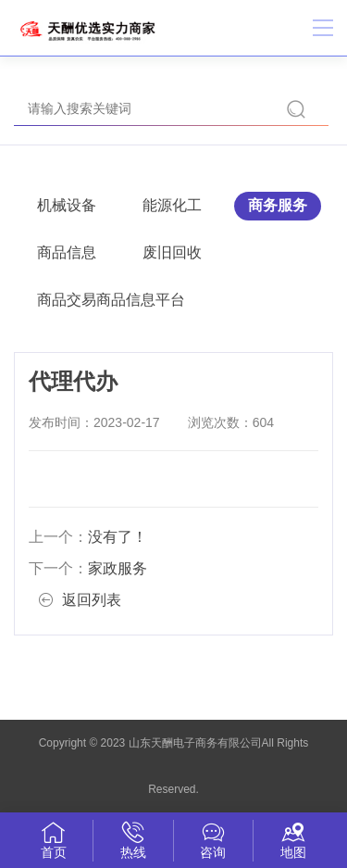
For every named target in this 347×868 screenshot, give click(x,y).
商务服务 (278, 205)
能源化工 (172, 205)
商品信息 (67, 252)
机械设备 (67, 205)
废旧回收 (172, 252)
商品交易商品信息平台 (111, 300)
